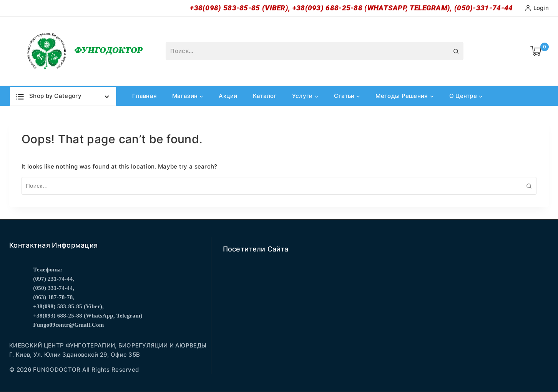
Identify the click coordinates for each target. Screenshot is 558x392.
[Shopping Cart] (540, 51)
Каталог (265, 96)
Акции (228, 96)
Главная (144, 96)
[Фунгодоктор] (84, 51)
